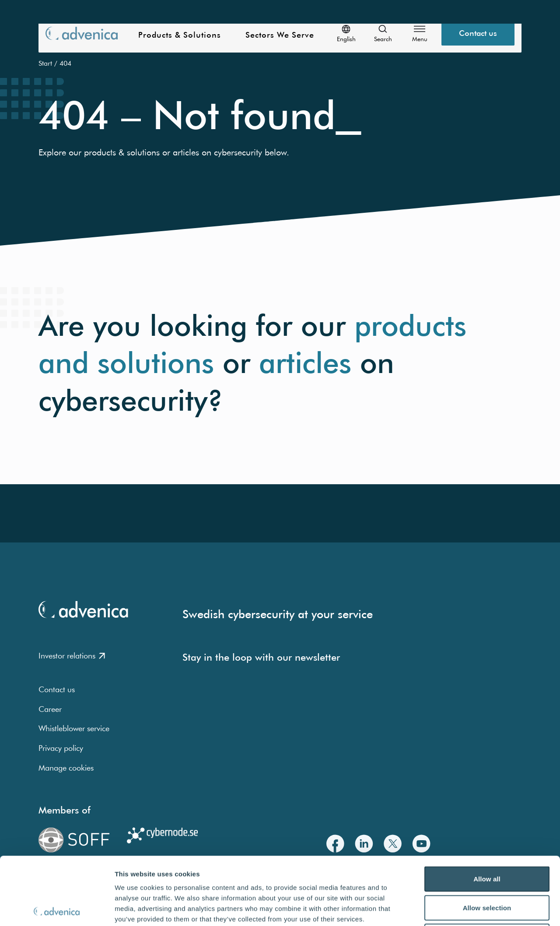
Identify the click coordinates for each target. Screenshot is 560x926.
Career (50, 709)
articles (305, 363)
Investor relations (72, 656)
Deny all (487, 868)
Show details (459, 909)
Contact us (57, 689)
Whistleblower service (74, 728)
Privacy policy (61, 748)
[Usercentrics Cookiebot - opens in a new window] (57, 909)
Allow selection (487, 840)
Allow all (487, 811)
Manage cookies (66, 768)
